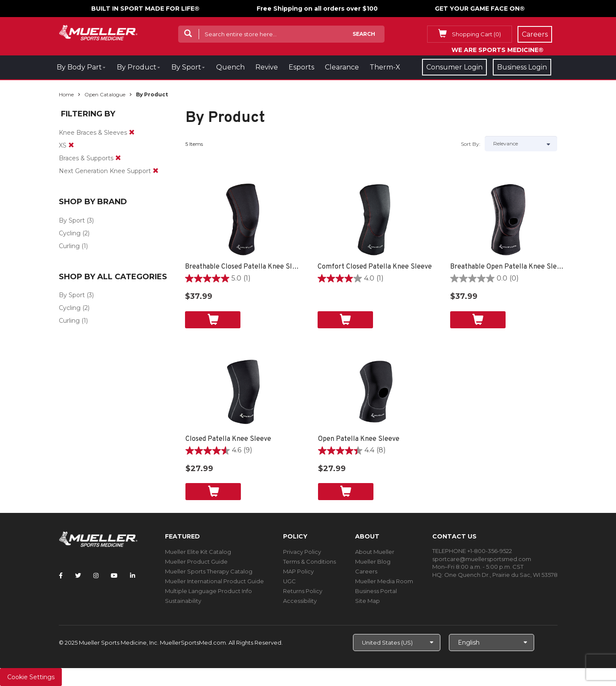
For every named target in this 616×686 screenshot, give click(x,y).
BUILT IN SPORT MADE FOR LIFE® (145, 9)
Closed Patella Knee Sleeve (228, 439)
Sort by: (471, 144)
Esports (301, 67)
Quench (230, 67)
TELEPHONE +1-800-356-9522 (472, 551)
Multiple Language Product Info (208, 591)
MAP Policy (298, 571)
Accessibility (300, 601)
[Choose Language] (492, 643)
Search (364, 34)
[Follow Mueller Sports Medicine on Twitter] (78, 576)
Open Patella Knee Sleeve (359, 439)
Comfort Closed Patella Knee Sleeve (375, 267)
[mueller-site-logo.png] (98, 32)
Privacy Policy (302, 552)
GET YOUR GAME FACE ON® (480, 9)
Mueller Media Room (384, 581)
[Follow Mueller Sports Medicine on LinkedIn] (133, 576)
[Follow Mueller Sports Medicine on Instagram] (96, 576)
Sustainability (183, 601)
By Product (137, 67)
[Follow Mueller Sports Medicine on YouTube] (114, 576)
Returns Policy (303, 591)
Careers (366, 571)
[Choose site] (397, 643)
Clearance (342, 67)
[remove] (132, 133)
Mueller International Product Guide (214, 581)
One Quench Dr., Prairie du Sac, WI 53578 (501, 575)
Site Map (367, 601)
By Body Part (79, 67)
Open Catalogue (105, 94)
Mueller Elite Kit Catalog (198, 552)
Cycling (70, 233)
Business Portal (376, 591)
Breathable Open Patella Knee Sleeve (508, 267)
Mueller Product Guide (196, 562)
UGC (289, 581)
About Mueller (375, 552)
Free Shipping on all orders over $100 (317, 9)
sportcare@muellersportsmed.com (482, 559)
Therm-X (385, 67)
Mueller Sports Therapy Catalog (209, 571)
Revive (267, 67)
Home (66, 94)
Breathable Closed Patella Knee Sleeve (243, 267)
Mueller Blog (373, 562)
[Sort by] (521, 144)
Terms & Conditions (309, 562)
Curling (69, 246)
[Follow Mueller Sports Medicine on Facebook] (61, 576)
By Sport (186, 67)
